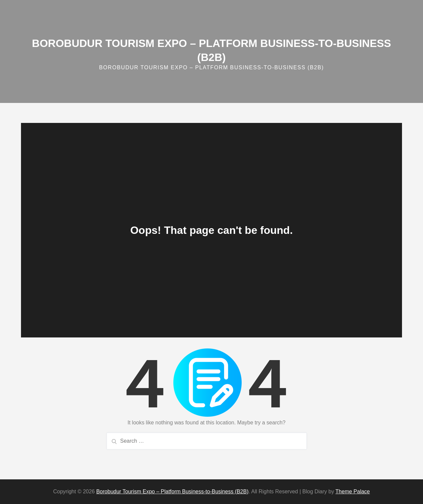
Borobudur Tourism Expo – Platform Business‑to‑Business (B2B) (172, 492)
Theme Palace (352, 492)
